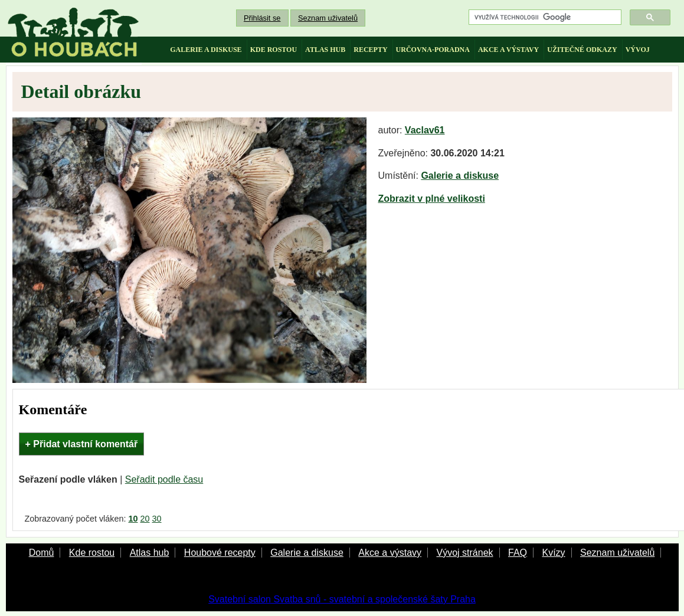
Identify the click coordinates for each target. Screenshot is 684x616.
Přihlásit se (262, 18)
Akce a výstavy (390, 553)
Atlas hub (150, 553)
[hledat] (544, 17)
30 (157, 519)
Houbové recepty (220, 553)
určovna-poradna (433, 50)
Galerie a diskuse (460, 176)
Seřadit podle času (164, 479)
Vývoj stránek (464, 553)
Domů (42, 553)
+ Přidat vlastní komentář (82, 444)
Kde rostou (92, 553)
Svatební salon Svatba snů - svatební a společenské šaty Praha (342, 599)
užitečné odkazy (582, 50)
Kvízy (553, 553)
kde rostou (274, 50)
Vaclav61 (425, 130)
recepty (370, 50)
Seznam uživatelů (328, 18)
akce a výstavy (508, 50)
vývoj (638, 50)
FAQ (518, 553)
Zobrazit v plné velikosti (432, 199)
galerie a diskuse (206, 50)
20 (145, 519)
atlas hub (325, 50)
